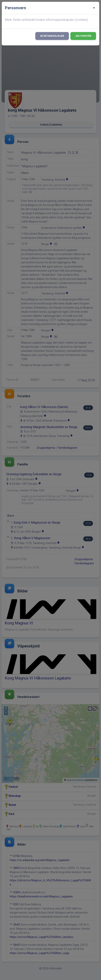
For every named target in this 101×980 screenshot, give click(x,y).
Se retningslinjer (52, 36)
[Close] (94, 8)
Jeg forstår (83, 36)
